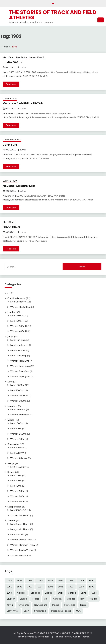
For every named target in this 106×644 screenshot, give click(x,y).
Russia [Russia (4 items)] (83, 605)
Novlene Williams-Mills (19, 186)
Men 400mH (17, 321)
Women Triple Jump (20, 376)
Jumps (10, 336)
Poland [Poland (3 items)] (56, 605)
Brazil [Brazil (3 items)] (60, 593)
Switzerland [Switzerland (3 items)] (40, 611)
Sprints (11, 472)
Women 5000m (18, 401)
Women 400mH (19, 331)
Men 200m (21, 57)
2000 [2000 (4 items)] (9, 593)
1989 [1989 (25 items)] (81, 581)
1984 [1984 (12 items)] (30, 581)
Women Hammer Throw (23, 545)
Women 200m (18, 496)
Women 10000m (19, 396)
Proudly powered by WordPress (33, 637)
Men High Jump (18, 340)
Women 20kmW (19, 458)
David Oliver (12, 227)
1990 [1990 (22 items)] (91, 581)
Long (10, 382)
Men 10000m (17, 385)
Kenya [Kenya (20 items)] (10, 605)
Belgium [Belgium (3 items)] (49, 593)
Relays (11, 463)
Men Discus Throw (20, 524)
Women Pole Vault (12, 140)
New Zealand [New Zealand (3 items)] (41, 605)
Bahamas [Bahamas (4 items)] (35, 593)
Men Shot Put (17, 534)
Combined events (16, 298)
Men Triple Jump (18, 355)
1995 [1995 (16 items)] (50, 587)
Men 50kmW (17, 453)
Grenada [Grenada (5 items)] (71, 599)
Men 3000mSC (18, 510)
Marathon (12, 406)
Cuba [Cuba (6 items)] (94, 593)
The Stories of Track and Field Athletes (53, 15)
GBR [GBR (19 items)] (46, 599)
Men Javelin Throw (20, 529)
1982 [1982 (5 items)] (9, 581)
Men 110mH (9, 222)
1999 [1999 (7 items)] (91, 587)
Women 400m (10, 181)
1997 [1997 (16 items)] (71, 587)
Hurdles (11, 312)
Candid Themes (81, 637)
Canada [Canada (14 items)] (72, 593)
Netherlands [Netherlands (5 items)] (24, 605)
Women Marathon (20, 415)
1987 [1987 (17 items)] (61, 581)
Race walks (13, 444)
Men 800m (16, 428)
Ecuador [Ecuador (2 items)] (11, 599)
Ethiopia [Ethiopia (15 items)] (24, 599)
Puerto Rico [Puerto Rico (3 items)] (70, 605)
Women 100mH (19, 326)
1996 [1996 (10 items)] (61, 587)
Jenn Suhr (10, 145)
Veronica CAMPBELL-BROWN (23, 103)
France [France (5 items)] (36, 599)
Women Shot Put (19, 555)
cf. (9, 293)
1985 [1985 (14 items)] (40, 581)
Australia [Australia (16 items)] (21, 593)
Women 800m (18, 439)
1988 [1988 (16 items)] (71, 581)
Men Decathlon (18, 302)
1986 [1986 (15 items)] (50, 581)
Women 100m (10, 99)
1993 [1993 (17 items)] (30, 587)
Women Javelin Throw (22, 550)
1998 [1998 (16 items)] (81, 587)
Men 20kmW (17, 448)
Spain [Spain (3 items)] (26, 611)
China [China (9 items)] (84, 593)
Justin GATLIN (13, 62)
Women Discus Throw (22, 540)
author (23, 67)
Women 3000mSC (20, 515)
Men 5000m (17, 390)
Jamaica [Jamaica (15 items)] (94, 599)
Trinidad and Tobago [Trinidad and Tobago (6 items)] (61, 611)
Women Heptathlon (20, 307)
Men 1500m (17, 423)
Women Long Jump (20, 366)
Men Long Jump (18, 345)
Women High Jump (20, 361)
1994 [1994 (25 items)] (40, 587)
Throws (11, 521)
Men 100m (8, 57)
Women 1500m (18, 434)
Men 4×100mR (37, 57)
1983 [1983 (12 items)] (20, 581)
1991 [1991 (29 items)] (9, 587)
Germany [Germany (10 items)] (58, 599)
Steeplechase (14, 507)
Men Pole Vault (18, 350)
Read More (11, 84)
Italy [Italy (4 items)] (82, 599)
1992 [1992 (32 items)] (20, 587)
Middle (11, 420)
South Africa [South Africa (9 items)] (13, 611)
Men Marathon (18, 409)
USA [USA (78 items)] (78, 611)
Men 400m (16, 486)
